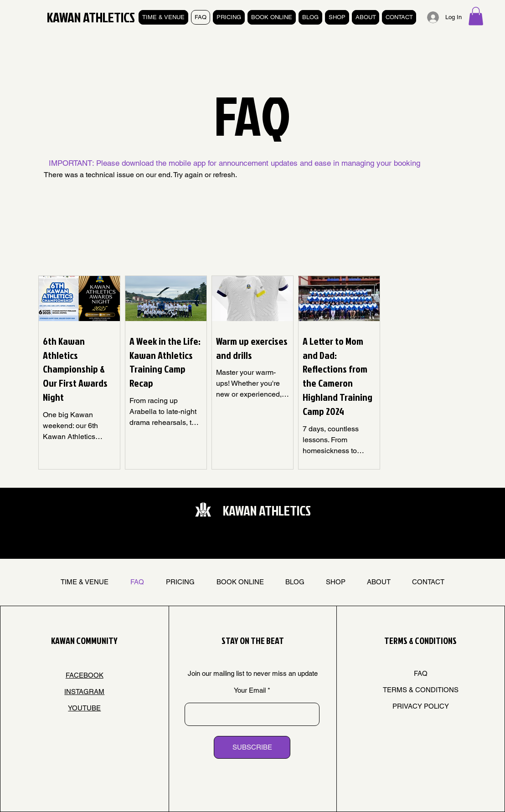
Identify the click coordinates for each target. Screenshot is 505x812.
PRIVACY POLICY (421, 706)
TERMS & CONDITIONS (421, 690)
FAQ (421, 673)
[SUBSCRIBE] (252, 747)
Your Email (250, 690)
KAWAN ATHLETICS (91, 17)
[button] (476, 16)
